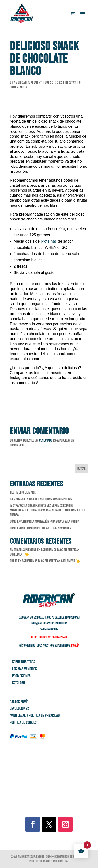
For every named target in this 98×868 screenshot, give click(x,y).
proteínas (49, 241)
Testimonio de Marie (23, 493)
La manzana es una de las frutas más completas (41, 499)
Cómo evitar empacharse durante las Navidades (40, 528)
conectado (46, 441)
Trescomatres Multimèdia (51, 861)
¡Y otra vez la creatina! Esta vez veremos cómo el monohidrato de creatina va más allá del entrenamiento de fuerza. (49, 510)
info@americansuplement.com (49, 623)
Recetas (71, 83)
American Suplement (28, 83)
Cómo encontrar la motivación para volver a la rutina (45, 521)
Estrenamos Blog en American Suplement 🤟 (51, 561)
